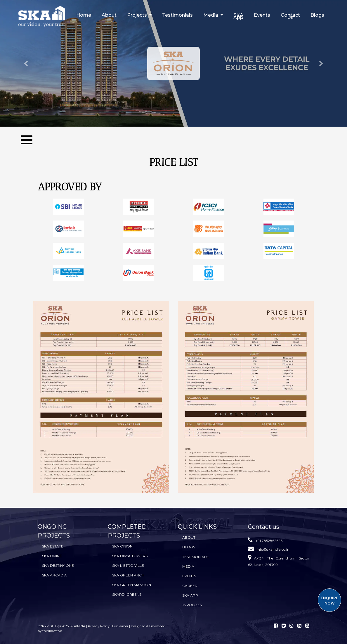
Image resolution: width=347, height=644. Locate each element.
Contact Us (290, 16)
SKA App (238, 16)
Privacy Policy (99, 626)
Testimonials (177, 15)
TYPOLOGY (192, 605)
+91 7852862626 (269, 541)
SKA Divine (52, 556)
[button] (26, 63)
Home (84, 15)
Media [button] (211, 15)
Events (262, 15)
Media (188, 566)
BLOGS (189, 547)
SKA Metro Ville (128, 565)
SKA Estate (53, 546)
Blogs (317, 15)
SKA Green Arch (128, 575)
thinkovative (52, 631)
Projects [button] (138, 15)
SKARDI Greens (127, 594)
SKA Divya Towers (130, 556)
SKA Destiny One (58, 565)
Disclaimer (120, 626)
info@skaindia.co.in (273, 549)
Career (190, 586)
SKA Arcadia (54, 575)
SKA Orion (122, 546)
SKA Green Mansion (132, 585)
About (109, 15)
